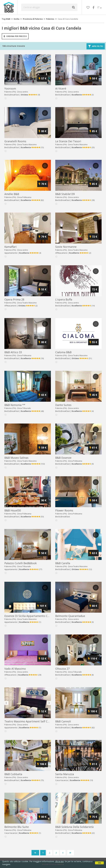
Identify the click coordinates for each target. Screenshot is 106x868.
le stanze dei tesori (68, 141)
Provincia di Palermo (33, 19)
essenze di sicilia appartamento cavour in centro (36, 616)
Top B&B (6, 19)
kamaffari (10, 247)
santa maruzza (65, 774)
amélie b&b (12, 194)
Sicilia (16, 19)
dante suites (63, 405)
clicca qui (59, 861)
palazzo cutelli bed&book (21, 563)
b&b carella (63, 563)
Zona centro (23, 92)
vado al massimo (15, 669)
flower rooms (64, 510)
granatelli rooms (15, 141)
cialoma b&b (63, 352)
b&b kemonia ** (15, 405)
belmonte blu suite (17, 827)
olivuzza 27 (62, 669)
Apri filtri (96, 46)
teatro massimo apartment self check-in (30, 721)
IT (99, 7)
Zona (27, 144)
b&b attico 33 (13, 352)
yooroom (10, 88)
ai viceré (61, 88)
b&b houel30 (13, 510)
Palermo (50, 19)
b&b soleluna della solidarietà (74, 827)
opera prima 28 (14, 299)
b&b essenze (63, 458)
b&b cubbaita (13, 774)
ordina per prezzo (15, 36)
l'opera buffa (64, 299)
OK (99, 863)
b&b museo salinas (16, 458)
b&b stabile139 (65, 194)
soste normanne (66, 247)
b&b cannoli (63, 721)
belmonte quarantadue (70, 616)
